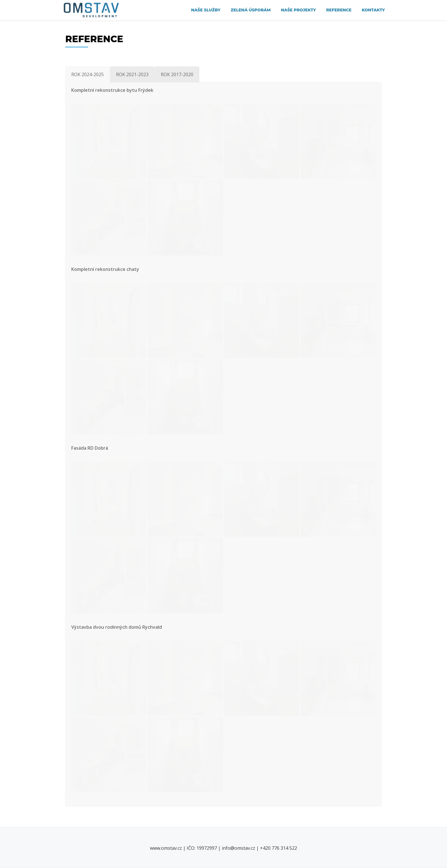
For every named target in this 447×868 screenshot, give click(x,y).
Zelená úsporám (251, 10)
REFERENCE (339, 10)
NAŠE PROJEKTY (298, 10)
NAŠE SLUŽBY (206, 10)
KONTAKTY (373, 10)
